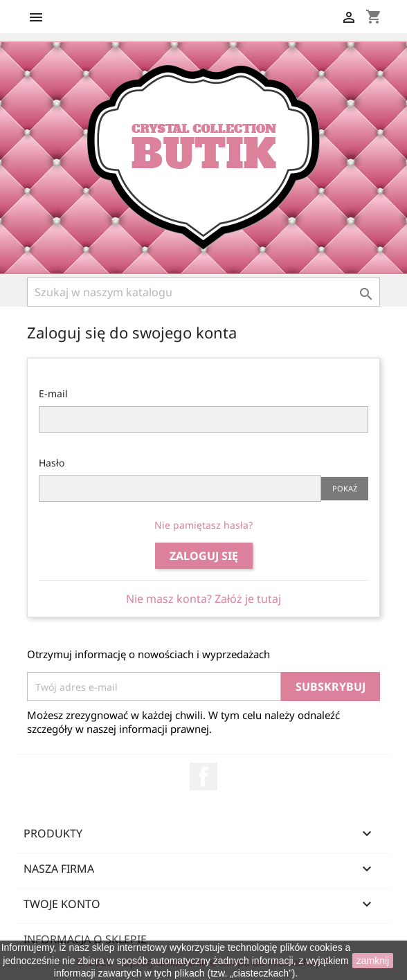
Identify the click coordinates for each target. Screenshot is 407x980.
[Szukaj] (203, 292)
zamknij (373, 961)
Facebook (203, 777)
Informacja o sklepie (85, 939)
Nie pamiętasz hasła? (203, 525)
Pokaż (345, 488)
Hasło (52, 463)
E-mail (53, 393)
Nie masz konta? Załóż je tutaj (203, 599)
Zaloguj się (204, 556)
